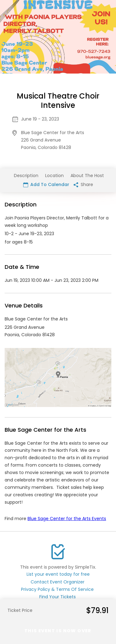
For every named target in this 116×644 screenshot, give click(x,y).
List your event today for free (58, 574)
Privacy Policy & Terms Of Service (57, 589)
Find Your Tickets (58, 597)
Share (83, 184)
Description (26, 176)
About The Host (87, 176)
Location (54, 176)
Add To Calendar (46, 184)
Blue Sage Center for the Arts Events (67, 519)
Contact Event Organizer (58, 582)
